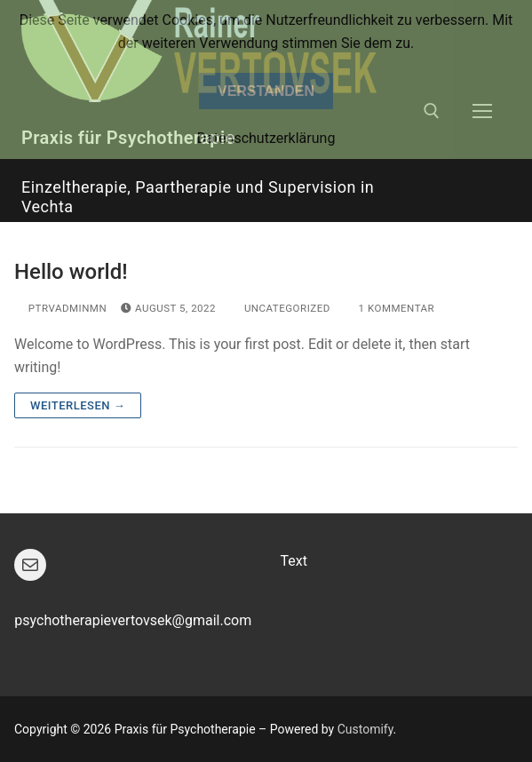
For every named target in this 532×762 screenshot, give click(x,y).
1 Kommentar (389, 308)
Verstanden (266, 91)
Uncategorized (280, 308)
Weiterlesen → (78, 405)
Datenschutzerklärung (266, 138)
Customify (365, 729)
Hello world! (71, 272)
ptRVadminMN (60, 308)
